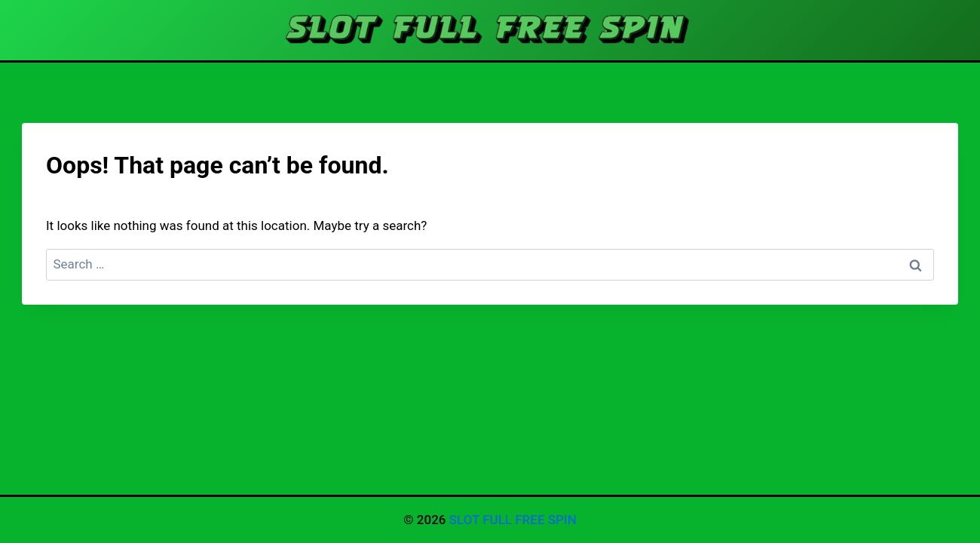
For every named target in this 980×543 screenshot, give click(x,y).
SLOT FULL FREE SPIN (513, 520)
